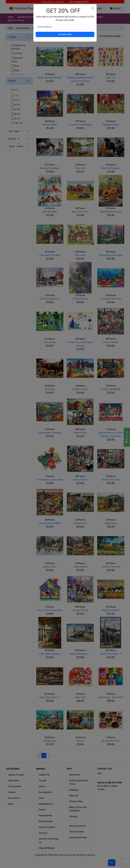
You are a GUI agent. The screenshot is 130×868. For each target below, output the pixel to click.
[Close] (93, 8)
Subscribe (65, 34)
